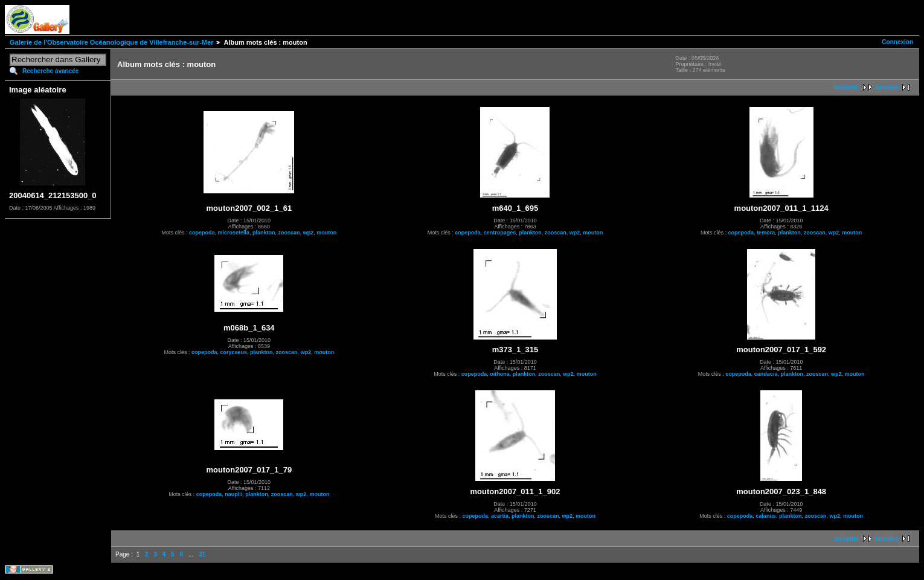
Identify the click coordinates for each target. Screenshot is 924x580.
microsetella (234, 233)
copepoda (202, 233)
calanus (766, 516)
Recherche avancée (50, 71)
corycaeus (234, 352)
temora (766, 233)
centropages (500, 233)
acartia (500, 516)
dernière (887, 87)
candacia (766, 374)
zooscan (289, 233)
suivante (846, 87)
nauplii (233, 494)
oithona (500, 374)
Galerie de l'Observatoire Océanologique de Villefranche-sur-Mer (111, 42)
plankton (264, 233)
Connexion (897, 42)
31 (202, 554)
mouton (326, 233)
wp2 (309, 233)
